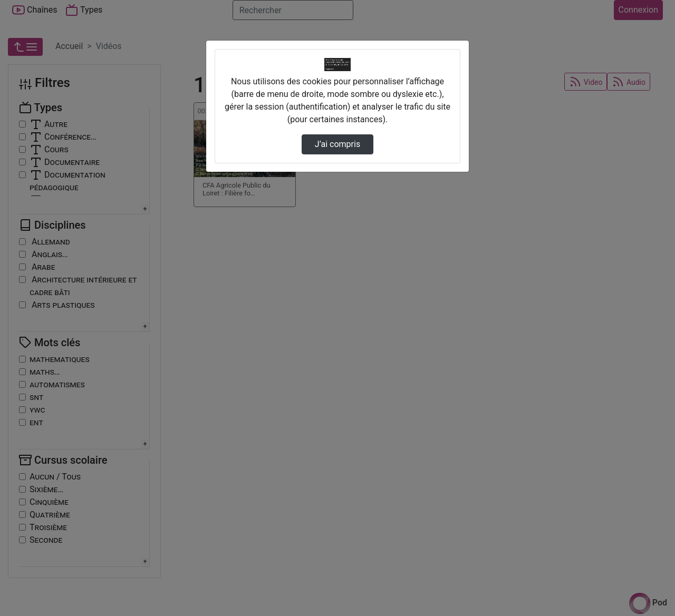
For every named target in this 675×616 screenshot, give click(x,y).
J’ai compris (337, 144)
